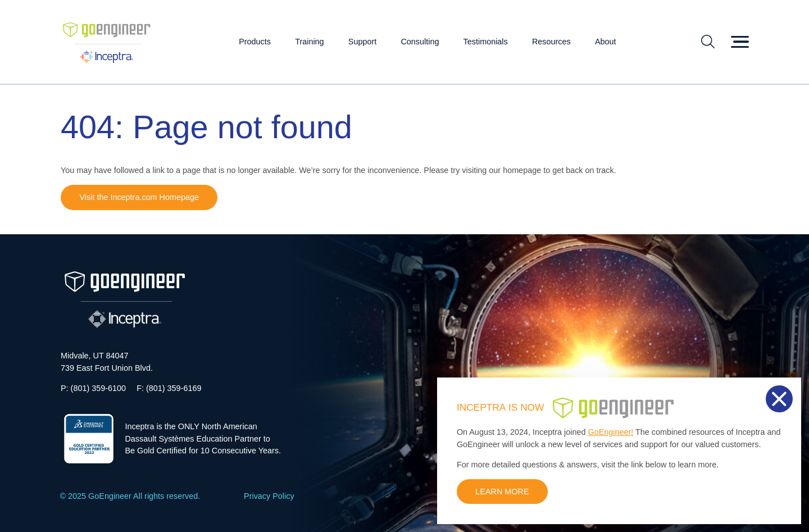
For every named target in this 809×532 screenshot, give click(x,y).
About (606, 42)
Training (309, 42)
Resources (551, 42)
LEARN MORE (502, 492)
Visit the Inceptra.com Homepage (139, 197)
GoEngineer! (611, 432)
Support (362, 42)
